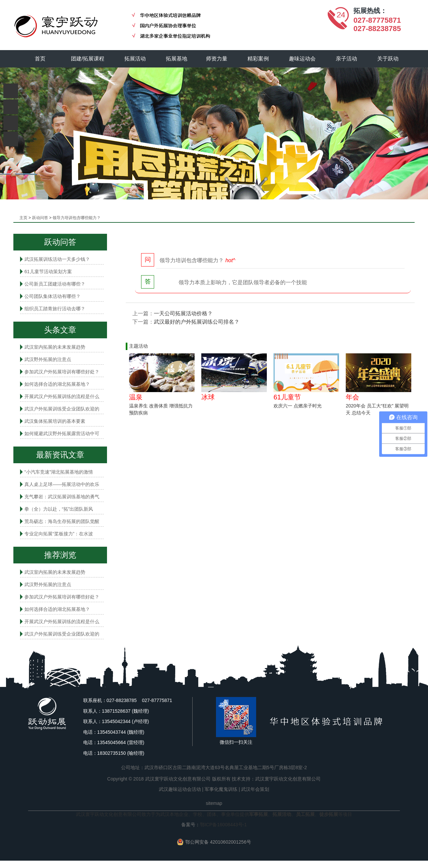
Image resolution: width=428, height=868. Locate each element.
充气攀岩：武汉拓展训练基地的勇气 (62, 497)
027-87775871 (377, 20)
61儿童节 (287, 397)
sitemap (214, 803)
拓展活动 (135, 59)
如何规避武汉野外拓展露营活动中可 (62, 433)
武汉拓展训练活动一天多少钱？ (57, 259)
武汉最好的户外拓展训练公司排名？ (197, 322)
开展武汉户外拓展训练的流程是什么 (62, 396)
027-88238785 (377, 29)
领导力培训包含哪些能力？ (77, 218)
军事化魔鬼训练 (221, 789)
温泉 (136, 397)
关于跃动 (388, 59)
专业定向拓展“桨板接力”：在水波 (59, 534)
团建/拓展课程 (88, 59)
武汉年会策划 (255, 789)
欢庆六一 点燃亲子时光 (298, 406)
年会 (352, 397)
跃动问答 (40, 218)
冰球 (208, 397)
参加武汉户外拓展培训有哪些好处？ (62, 372)
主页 (23, 218)
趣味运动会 (303, 59)
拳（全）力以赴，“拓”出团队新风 (59, 509)
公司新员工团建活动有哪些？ (55, 284)
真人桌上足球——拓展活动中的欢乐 (62, 484)
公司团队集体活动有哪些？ (52, 296)
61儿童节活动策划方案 (48, 272)
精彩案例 (258, 59)
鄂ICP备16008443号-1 (223, 825)
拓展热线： (370, 11)
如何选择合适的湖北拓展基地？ (57, 384)
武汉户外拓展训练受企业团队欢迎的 (62, 409)
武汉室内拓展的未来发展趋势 (55, 347)
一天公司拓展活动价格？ (183, 313)
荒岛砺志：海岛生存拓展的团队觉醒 (62, 521)
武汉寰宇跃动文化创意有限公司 (288, 779)
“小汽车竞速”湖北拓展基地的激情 (59, 472)
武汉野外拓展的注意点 (48, 359)
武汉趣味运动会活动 (180, 789)
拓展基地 (177, 59)
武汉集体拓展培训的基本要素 (55, 421)
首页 (40, 59)
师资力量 (217, 59)
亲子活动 (347, 59)
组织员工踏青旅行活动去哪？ (55, 309)
